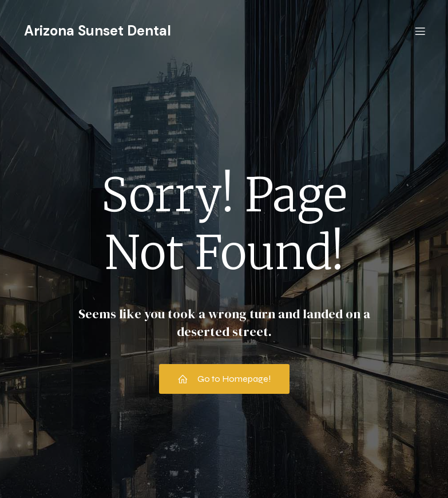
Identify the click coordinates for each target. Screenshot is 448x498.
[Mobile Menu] (421, 31)
